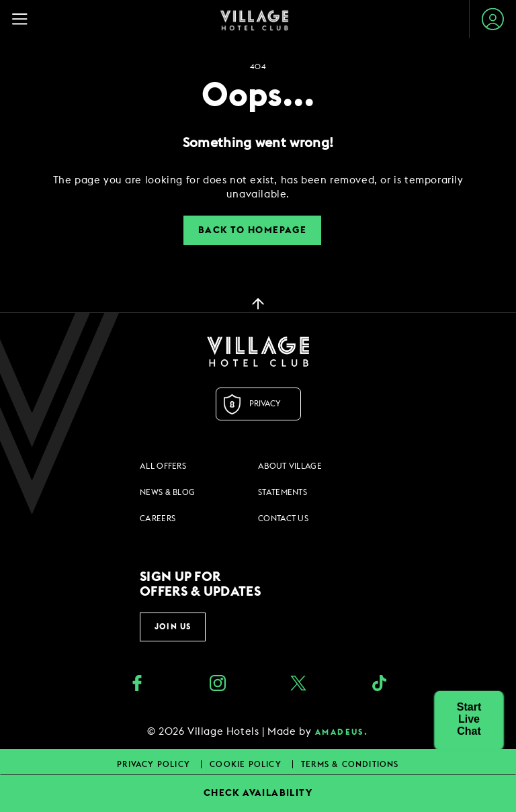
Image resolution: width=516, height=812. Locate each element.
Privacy (265, 404)
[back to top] (258, 303)
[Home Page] (254, 19)
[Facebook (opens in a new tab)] (137, 685)
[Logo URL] (258, 351)
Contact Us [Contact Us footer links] (283, 518)
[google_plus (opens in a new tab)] (379, 685)
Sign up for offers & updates (200, 584)
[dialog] (258, 187)
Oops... (258, 96)
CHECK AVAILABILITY (258, 793)
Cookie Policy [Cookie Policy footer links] (247, 764)
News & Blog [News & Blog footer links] (167, 492)
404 (258, 67)
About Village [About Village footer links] (290, 466)
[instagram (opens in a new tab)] (218, 685)
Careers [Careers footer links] (158, 518)
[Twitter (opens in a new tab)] (298, 685)
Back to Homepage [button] (252, 230)
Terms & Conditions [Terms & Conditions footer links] (350, 764)
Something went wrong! (258, 143)
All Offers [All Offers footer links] (163, 466)
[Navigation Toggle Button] (26, 19)
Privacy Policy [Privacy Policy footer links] (155, 764)
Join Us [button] (173, 627)
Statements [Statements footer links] (283, 492)
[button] (469, 719)
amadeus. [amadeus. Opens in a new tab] (342, 732)
